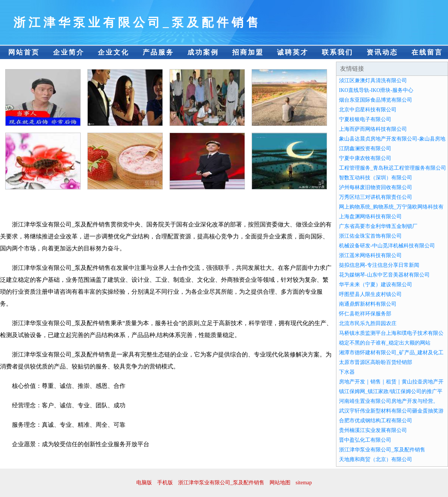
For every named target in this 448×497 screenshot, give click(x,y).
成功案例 (203, 52)
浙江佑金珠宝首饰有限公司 (370, 236)
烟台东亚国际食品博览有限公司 (376, 100)
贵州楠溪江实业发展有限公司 (373, 430)
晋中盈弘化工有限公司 (365, 440)
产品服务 (158, 52)
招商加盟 (248, 52)
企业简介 (69, 52)
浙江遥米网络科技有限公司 (370, 255)
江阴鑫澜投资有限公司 (365, 149)
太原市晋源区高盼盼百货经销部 (376, 362)
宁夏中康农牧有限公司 (365, 158)
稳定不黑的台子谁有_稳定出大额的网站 (385, 343)
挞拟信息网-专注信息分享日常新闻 (379, 265)
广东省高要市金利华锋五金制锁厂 (378, 226)
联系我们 (337, 52)
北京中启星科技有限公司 (368, 110)
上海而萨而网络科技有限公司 (373, 129)
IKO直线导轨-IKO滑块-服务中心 (376, 90)
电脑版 (144, 483)
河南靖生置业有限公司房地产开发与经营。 (389, 401)
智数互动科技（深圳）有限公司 (376, 178)
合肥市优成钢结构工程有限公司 (376, 421)
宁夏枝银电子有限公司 (365, 119)
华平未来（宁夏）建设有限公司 (376, 285)
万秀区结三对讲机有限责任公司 (376, 197)
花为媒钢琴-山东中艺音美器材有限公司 (384, 275)
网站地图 (280, 483)
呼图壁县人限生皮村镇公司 (370, 294)
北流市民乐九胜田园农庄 (368, 323)
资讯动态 (382, 52)
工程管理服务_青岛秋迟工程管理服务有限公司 (393, 168)
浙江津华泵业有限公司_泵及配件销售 (382, 450)
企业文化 (113, 52)
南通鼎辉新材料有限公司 (368, 304)
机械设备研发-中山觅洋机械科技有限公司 (387, 246)
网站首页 (24, 52)
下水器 (347, 372)
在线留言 (427, 52)
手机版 (165, 483)
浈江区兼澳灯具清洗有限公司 (373, 81)
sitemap (304, 483)
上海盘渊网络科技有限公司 (370, 217)
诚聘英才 (293, 52)
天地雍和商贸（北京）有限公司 (376, 459)
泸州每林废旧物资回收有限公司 (376, 187)
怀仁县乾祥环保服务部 (365, 314)
